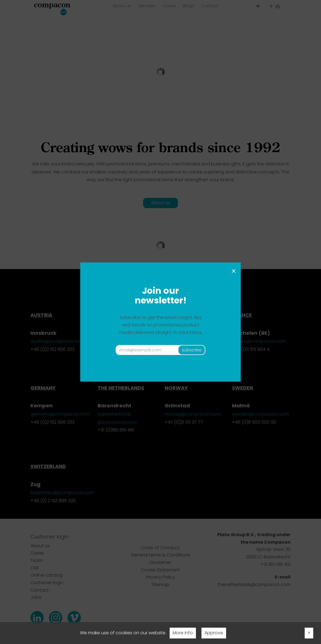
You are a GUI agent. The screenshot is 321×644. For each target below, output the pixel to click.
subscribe (192, 350)
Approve (214, 633)
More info (183, 633)
